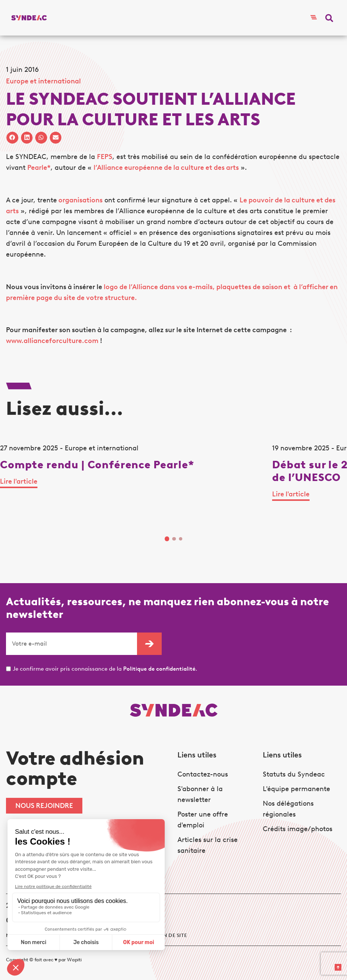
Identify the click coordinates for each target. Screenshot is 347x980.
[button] (329, 18)
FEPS (105, 157)
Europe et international (43, 81)
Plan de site (170, 935)
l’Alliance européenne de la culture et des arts (166, 168)
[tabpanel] (136, 484)
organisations (80, 200)
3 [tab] (181, 539)
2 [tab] (174, 539)
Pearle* (39, 168)
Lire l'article (19, 481)
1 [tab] (167, 539)
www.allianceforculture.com (52, 341)
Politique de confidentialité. (160, 669)
